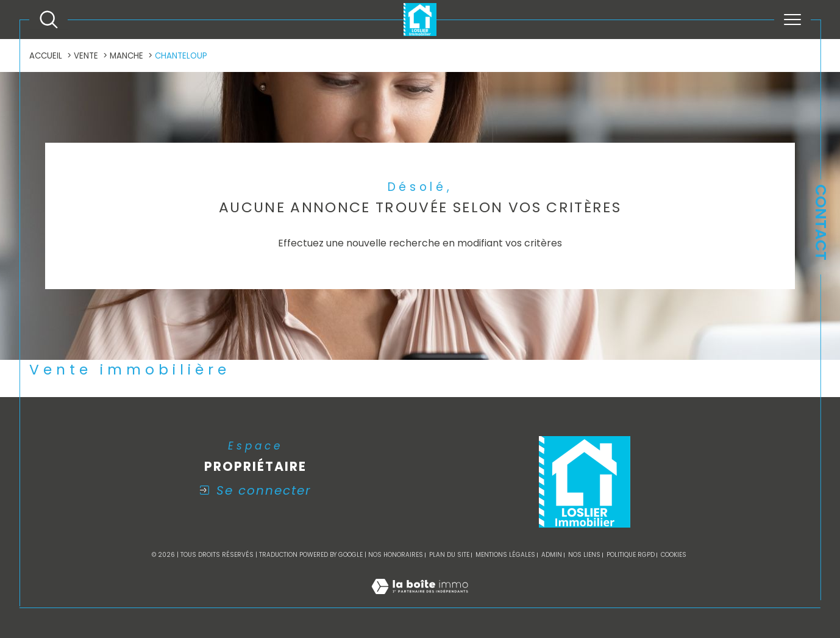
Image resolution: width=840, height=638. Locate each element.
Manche (126, 56)
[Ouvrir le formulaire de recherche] (49, 20)
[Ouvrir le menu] (792, 20)
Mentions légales (505, 555)
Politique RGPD (631, 555)
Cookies (674, 555)
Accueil (46, 56)
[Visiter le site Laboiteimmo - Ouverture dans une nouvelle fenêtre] (420, 600)
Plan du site (449, 555)
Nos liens (584, 555)
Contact (821, 222)
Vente (86, 56)
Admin (552, 555)
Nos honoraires (396, 555)
